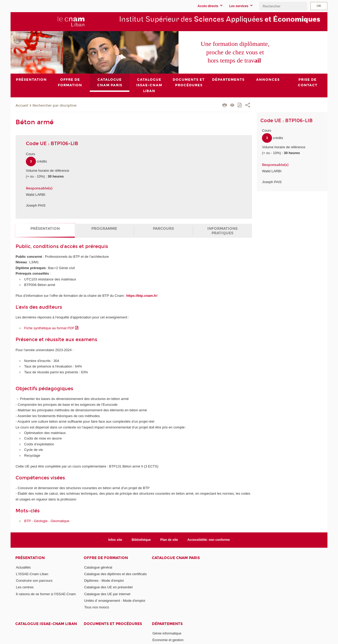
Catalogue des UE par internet (107, 594)
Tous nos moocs (97, 607)
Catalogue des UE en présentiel (109, 587)
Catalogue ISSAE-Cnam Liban (46, 624)
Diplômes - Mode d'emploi (104, 581)
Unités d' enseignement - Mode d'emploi (115, 601)
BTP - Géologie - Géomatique (47, 521)
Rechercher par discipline (55, 105)
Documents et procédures (113, 624)
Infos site (115, 540)
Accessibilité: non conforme (209, 540)
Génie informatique (167, 633)
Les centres (25, 587)
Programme (104, 229)
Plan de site (169, 540)
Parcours (163, 229)
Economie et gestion (168, 640)
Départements (167, 624)
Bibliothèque (141, 540)
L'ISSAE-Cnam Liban (32, 574)
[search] (283, 6)
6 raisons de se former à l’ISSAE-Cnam (46, 594)
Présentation (45, 229)
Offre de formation (106, 558)
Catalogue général (98, 567)
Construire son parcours (34, 581)
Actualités (23, 567)
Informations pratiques (222, 231)
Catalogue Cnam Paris (176, 558)
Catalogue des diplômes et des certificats (116, 574)
